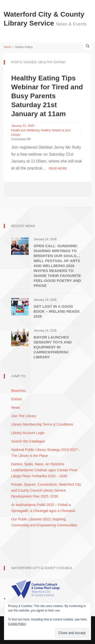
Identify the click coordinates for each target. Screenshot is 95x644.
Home (7, 47)
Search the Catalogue (28, 441)
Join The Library (24, 416)
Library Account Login (28, 433)
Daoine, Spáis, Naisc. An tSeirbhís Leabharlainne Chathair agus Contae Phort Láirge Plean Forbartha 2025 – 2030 (44, 470)
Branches (19, 391)
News (16, 407)
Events (17, 399)
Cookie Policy (17, 624)
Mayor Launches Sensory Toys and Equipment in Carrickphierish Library (53, 347)
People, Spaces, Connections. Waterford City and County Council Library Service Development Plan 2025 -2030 (46, 490)
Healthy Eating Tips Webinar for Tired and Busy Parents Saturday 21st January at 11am (47, 96)
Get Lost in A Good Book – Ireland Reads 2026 (57, 311)
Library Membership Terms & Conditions (42, 424)
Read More (58, 169)
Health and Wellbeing (25, 130)
